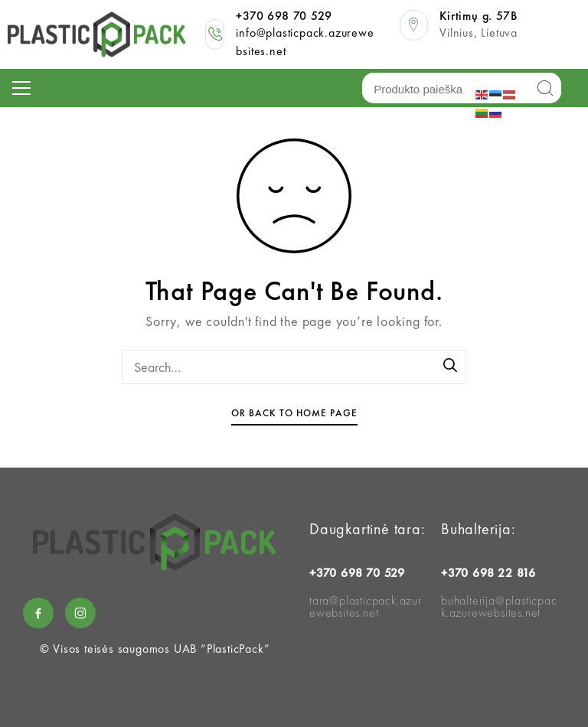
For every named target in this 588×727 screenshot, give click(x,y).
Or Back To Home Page (294, 413)
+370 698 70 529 (284, 16)
